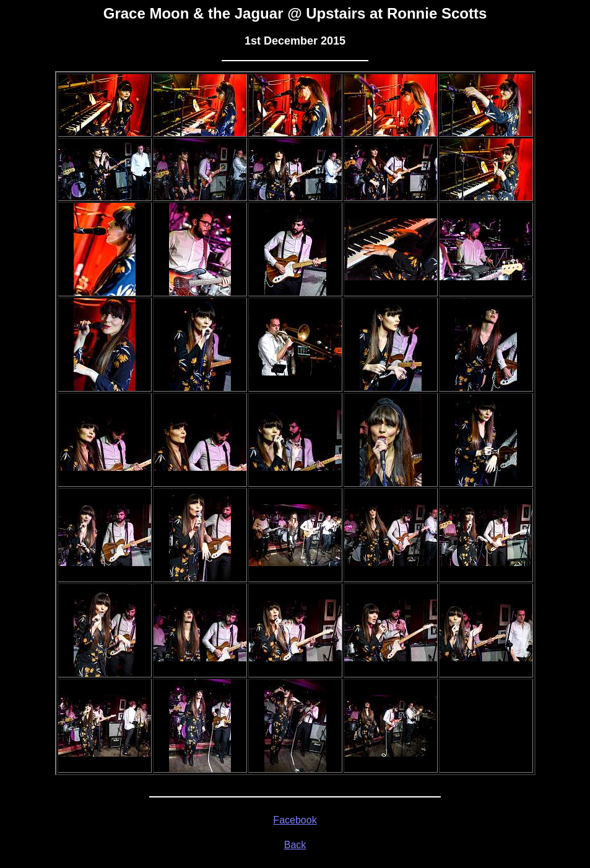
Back (295, 845)
